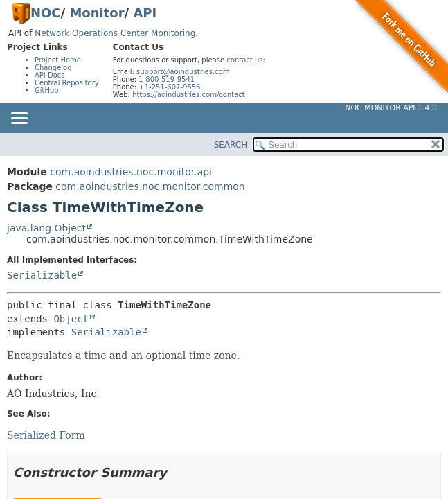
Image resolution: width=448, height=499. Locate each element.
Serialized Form (46, 435)
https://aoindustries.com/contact (189, 95)
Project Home (58, 60)
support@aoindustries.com (183, 72)
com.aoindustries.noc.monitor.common (150, 186)
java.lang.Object (46, 228)
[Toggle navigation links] (19, 119)
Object (71, 319)
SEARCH (231, 145)
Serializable (42, 275)
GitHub (47, 90)
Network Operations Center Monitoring (115, 33)
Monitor (97, 13)
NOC (46, 13)
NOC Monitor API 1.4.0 (391, 108)
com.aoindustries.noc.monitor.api (131, 172)
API (145, 13)
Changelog (53, 68)
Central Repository (67, 83)
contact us (244, 60)
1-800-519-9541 (167, 79)
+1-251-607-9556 (169, 87)
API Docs (50, 75)
